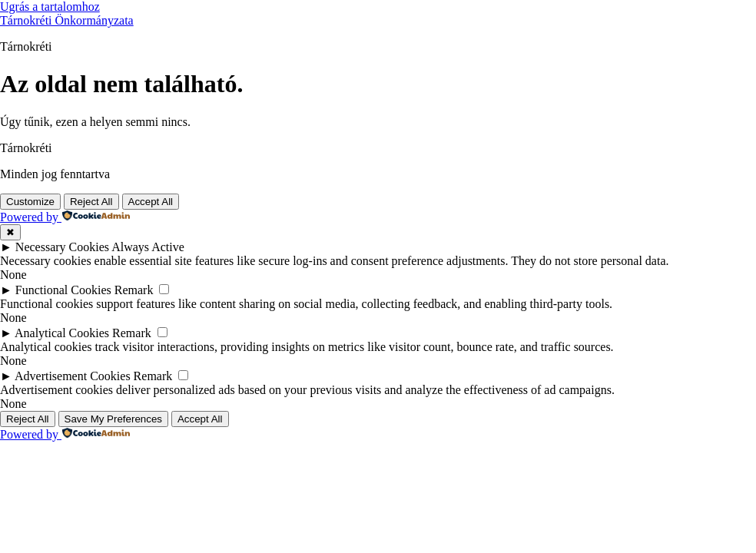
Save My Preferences (113, 419)
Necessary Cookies (62, 247)
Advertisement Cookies (73, 376)
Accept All (151, 202)
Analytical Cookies (62, 333)
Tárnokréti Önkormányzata (67, 20)
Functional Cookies (63, 290)
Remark (134, 290)
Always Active (148, 247)
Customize (30, 202)
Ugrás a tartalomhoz (50, 7)
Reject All (91, 202)
